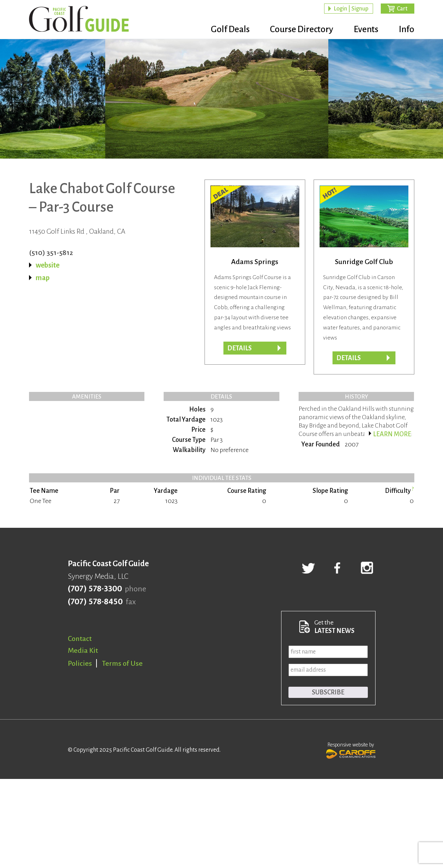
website (48, 265)
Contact (80, 639)
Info (406, 30)
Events (363, 30)
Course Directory (295, 30)
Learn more (392, 434)
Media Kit (83, 650)
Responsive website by (351, 750)
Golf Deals (221, 30)
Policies (80, 663)
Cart (402, 9)
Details (349, 358)
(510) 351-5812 (51, 253)
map (43, 278)
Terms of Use (122, 663)
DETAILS (240, 348)
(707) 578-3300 (95, 589)
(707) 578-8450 (95, 602)
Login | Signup (351, 9)
